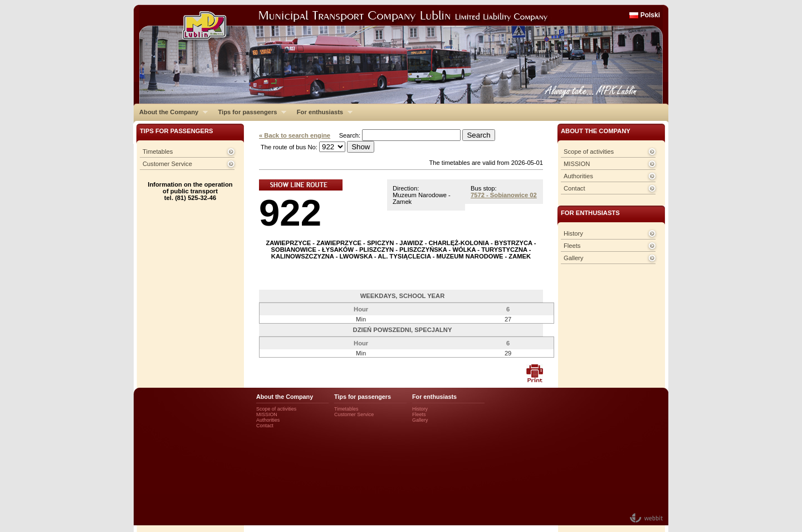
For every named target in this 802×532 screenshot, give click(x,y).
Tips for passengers (249, 112)
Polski (650, 15)
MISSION (577, 164)
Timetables (158, 152)
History (573, 233)
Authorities (578, 176)
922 (290, 213)
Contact (574, 188)
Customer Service (167, 164)
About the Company (171, 112)
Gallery (573, 258)
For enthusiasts (322, 112)
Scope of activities (589, 152)
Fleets (572, 246)
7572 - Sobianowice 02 (504, 195)
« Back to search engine (295, 135)
